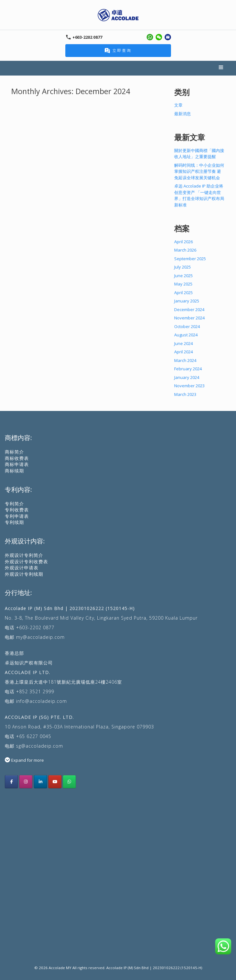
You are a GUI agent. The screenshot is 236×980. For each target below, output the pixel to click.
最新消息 (183, 114)
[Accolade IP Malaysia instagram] (26, 782)
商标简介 (14, 452)
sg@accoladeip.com (40, 746)
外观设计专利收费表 (26, 562)
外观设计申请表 (22, 568)
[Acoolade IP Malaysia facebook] (11, 782)
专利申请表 (17, 516)
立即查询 (118, 50)
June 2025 (183, 276)
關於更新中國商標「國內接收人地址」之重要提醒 (199, 154)
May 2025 (183, 284)
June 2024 (183, 343)
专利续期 (14, 522)
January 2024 (187, 377)
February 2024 (188, 369)
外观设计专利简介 (24, 555)
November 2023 (189, 386)
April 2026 (183, 242)
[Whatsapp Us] (69, 782)
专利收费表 (17, 510)
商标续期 (14, 471)
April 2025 (183, 293)
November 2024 (189, 318)
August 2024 (186, 335)
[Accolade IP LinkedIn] (41, 782)
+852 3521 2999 (35, 691)
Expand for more (28, 760)
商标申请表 (17, 464)
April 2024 (183, 352)
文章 (178, 105)
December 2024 (189, 309)
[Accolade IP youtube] (55, 782)
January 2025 (187, 301)
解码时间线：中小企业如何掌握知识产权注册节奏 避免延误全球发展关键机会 (199, 171)
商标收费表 (17, 458)
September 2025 (190, 259)
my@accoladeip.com (40, 637)
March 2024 (185, 360)
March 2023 (185, 394)
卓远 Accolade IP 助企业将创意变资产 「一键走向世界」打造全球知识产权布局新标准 (199, 195)
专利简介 (14, 504)
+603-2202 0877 (35, 627)
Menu (221, 68)
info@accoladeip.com (41, 701)
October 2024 (187, 326)
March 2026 (185, 250)
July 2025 (183, 267)
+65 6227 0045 (34, 736)
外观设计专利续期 (24, 574)
